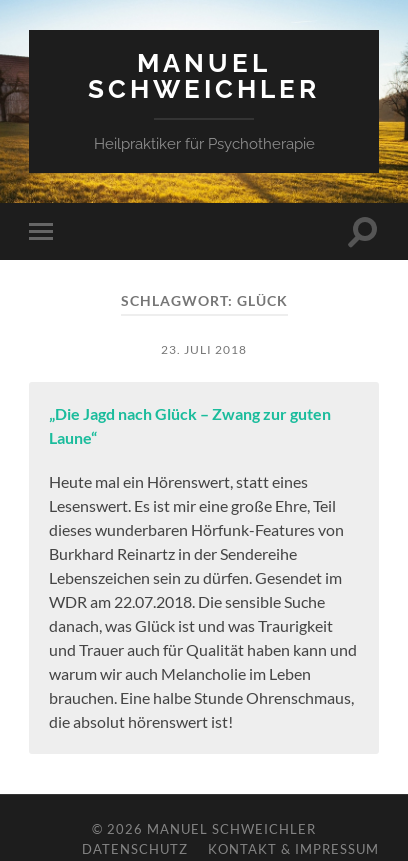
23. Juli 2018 (204, 349)
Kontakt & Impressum (293, 849)
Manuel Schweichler (204, 75)
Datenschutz (135, 849)
